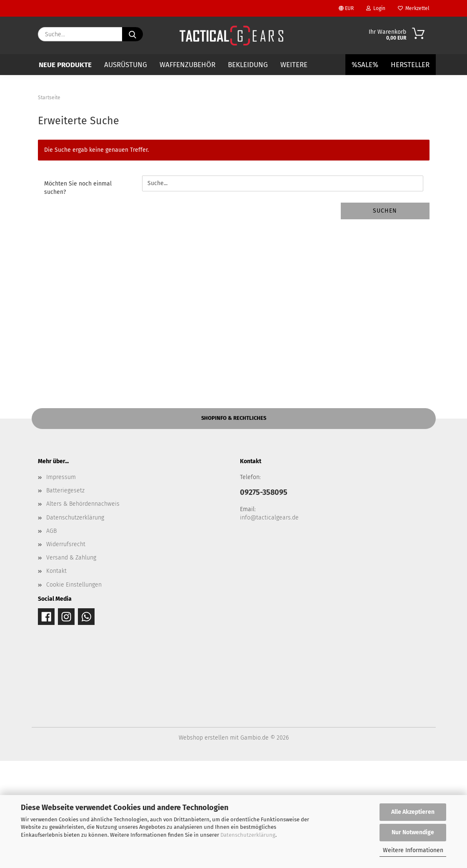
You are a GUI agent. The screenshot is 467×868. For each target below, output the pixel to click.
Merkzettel (414, 8)
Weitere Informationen (413, 850)
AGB (51, 638)
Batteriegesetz (65, 598)
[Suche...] (132, 34)
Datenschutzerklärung (248, 835)
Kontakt (56, 678)
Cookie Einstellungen (74, 692)
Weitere (294, 65)
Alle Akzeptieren (413, 812)
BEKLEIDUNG (248, 65)
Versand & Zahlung (71, 665)
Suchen (385, 318)
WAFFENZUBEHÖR (187, 65)
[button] (25, 125)
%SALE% (365, 65)
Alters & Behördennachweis (83, 611)
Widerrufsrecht (66, 651)
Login (376, 8)
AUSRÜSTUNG (126, 65)
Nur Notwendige (413, 832)
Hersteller (410, 65)
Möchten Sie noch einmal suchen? (78, 295)
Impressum (61, 584)
